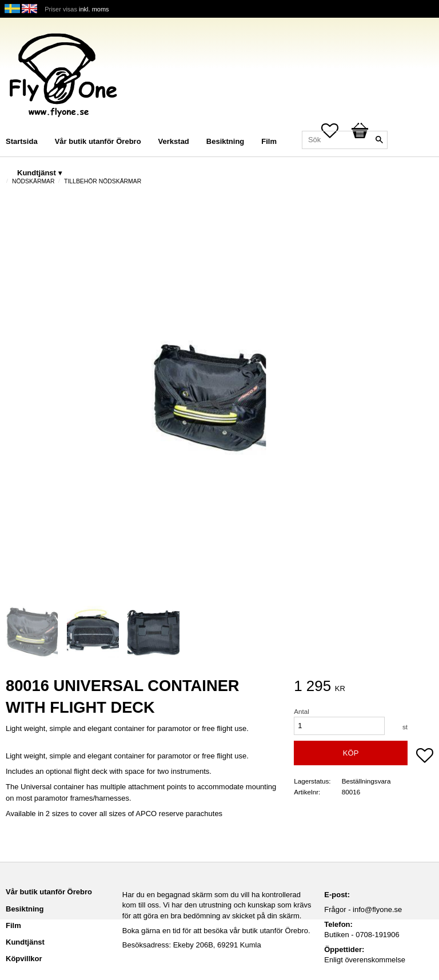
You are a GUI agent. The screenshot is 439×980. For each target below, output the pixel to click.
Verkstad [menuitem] (174, 141)
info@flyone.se (377, 909)
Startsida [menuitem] (22, 141)
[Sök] (379, 140)
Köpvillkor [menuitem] (24, 959)
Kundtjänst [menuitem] (37, 173)
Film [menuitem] (269, 141)
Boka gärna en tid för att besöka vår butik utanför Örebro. (216, 931)
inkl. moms (94, 9)
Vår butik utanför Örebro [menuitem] (98, 141)
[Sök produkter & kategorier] (345, 140)
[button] (425, 757)
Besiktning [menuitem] (225, 141)
